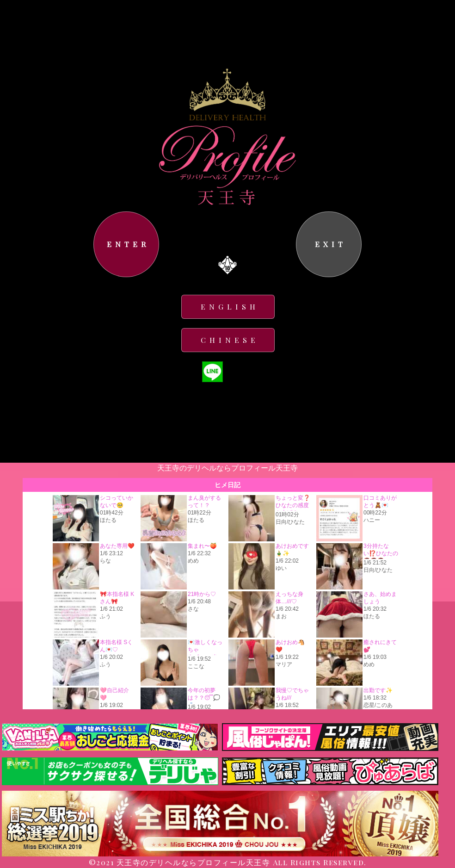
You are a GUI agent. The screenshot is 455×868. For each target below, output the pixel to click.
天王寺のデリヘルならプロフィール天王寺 (194, 862)
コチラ (192, 238)
